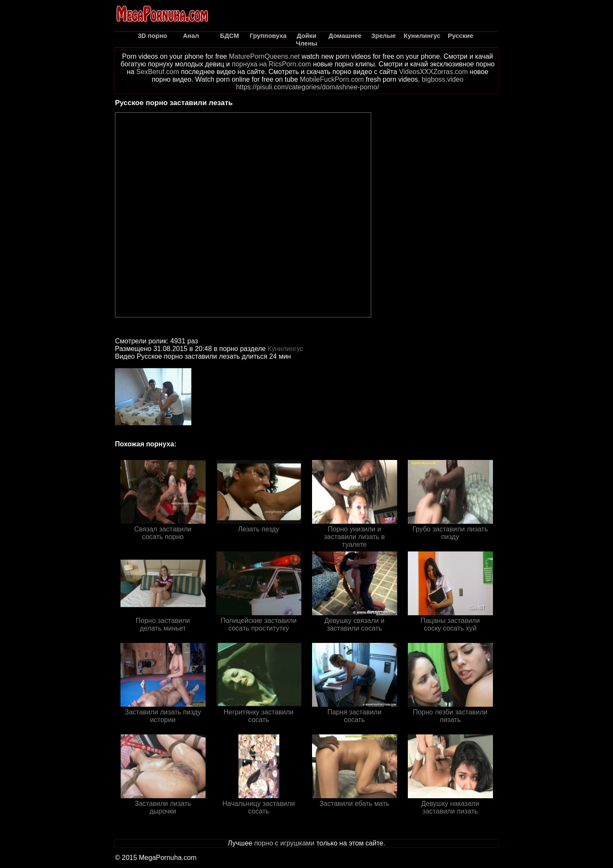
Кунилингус (286, 349)
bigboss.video (443, 79)
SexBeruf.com (158, 72)
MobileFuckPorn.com (332, 79)
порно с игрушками (284, 843)
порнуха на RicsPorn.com (271, 64)
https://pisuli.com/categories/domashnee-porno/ (307, 87)
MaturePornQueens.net (264, 56)
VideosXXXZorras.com (433, 72)
